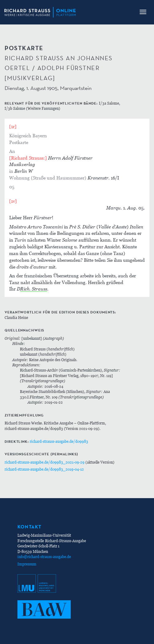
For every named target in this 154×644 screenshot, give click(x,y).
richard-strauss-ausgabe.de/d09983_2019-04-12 (44, 469)
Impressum (27, 564)
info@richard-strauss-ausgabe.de (44, 557)
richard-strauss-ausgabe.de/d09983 (59, 441)
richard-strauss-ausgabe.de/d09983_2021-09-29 (45, 462)
